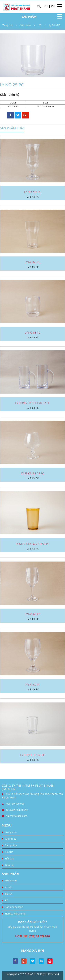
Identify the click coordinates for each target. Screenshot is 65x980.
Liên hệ (9, 865)
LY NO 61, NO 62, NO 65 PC (32, 544)
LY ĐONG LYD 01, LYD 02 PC (32, 403)
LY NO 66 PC (32, 262)
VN (53, 6)
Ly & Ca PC (55, 25)
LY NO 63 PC (32, 333)
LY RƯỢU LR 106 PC (33, 755)
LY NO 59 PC (32, 685)
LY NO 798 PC (33, 192)
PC (40, 25)
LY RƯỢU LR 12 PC (32, 473)
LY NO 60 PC (32, 614)
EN (46, 6)
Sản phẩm (25, 25)
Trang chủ (7, 25)
